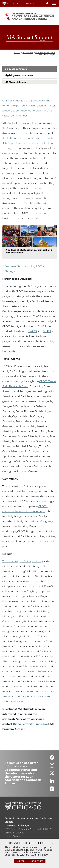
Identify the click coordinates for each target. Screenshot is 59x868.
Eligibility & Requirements (19, 75)
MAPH (47, 331)
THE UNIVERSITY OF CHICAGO (18, 3)
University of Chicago (17, 825)
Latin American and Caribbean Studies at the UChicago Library (29, 697)
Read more (36, 861)
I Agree (20, 861)
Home (17, 53)
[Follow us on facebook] (52, 759)
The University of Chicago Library (23, 561)
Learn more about (37, 692)
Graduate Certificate (16, 69)
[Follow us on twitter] (52, 774)
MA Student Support (16, 82)
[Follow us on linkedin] (52, 782)
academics (28, 53)
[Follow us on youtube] (52, 790)
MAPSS (32, 331)
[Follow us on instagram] (52, 767)
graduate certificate (45, 53)
